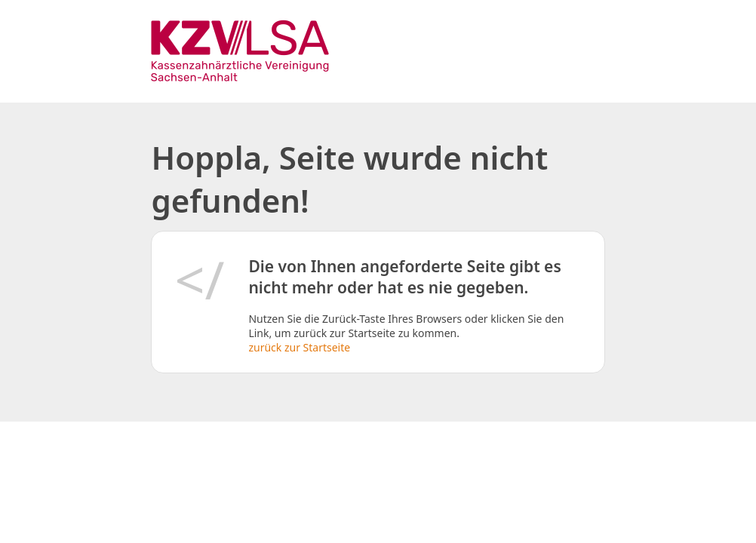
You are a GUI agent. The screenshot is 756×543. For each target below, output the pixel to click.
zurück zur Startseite (299, 347)
